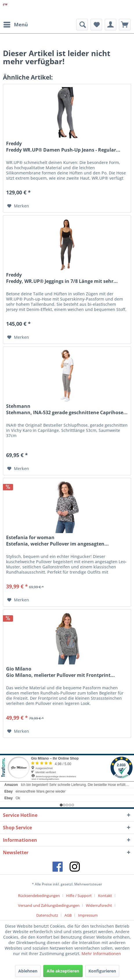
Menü (16, 24)
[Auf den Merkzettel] (18, 206)
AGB (68, 915)
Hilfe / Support (79, 896)
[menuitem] (15, 25)
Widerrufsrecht (99, 905)
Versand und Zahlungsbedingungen (49, 905)
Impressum (88, 915)
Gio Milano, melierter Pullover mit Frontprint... (60, 675)
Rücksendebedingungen (39, 896)
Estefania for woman (30, 537)
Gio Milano (19, 669)
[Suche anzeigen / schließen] (82, 25)
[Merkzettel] (96, 25)
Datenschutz (47, 915)
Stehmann (18, 406)
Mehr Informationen (101, 954)
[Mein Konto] (111, 25)
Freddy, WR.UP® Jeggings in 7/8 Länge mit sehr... (62, 281)
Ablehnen (28, 971)
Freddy (14, 143)
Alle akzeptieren (63, 971)
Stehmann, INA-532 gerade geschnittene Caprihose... (67, 413)
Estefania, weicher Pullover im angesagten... (57, 544)
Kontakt (105, 896)
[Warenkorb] (125, 25)
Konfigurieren (102, 971)
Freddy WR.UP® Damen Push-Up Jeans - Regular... (63, 150)
